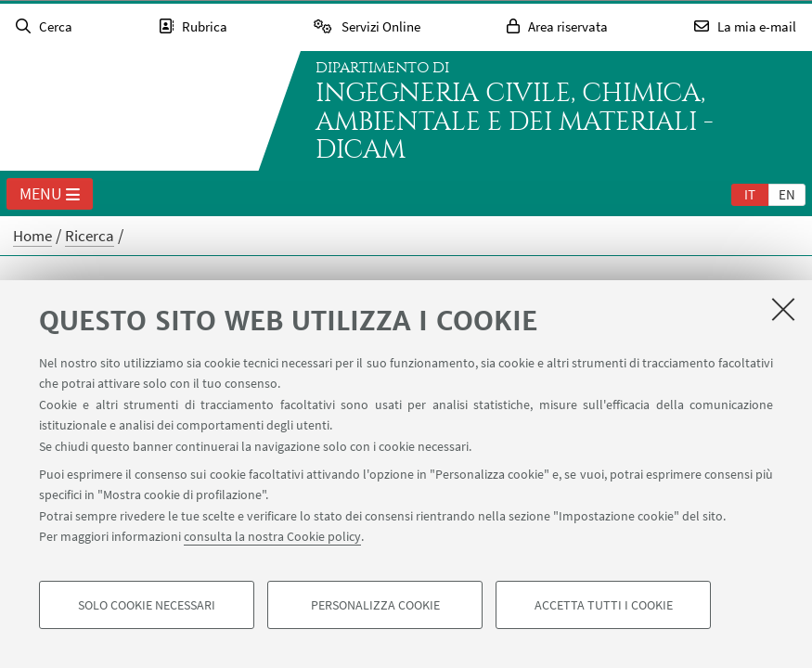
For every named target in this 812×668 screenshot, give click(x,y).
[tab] (750, 194)
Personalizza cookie (375, 605)
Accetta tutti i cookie (604, 605)
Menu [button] (50, 195)
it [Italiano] (750, 194)
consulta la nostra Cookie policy (272, 536)
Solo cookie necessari (147, 605)
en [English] (787, 194)
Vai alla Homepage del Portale (134, 111)
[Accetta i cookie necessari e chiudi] (783, 309)
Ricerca (90, 236)
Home (32, 236)
